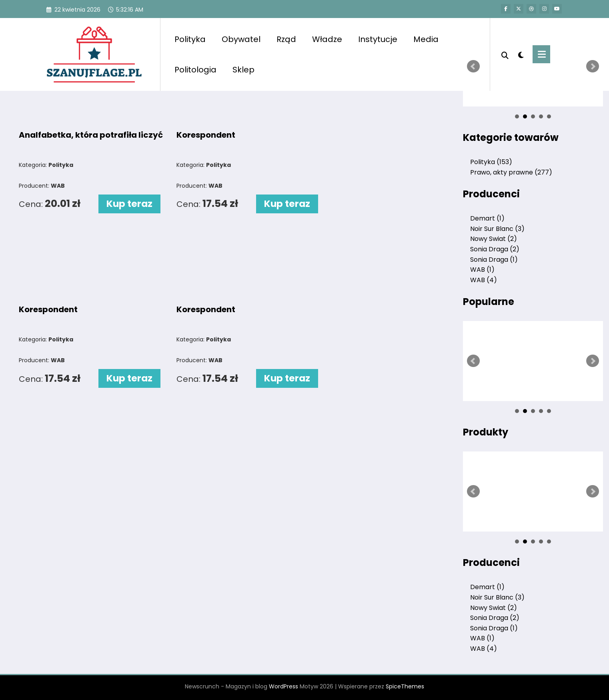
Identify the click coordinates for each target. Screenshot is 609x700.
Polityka (190, 39)
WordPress (283, 686)
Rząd (286, 39)
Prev (473, 66)
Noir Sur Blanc (497, 229)
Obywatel (241, 39)
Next (593, 66)
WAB (482, 270)
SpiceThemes (405, 686)
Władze (327, 39)
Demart (487, 218)
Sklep (243, 70)
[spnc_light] (521, 54)
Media (426, 39)
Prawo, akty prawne (511, 172)
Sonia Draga (495, 249)
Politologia (195, 70)
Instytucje (378, 39)
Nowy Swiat (494, 239)
